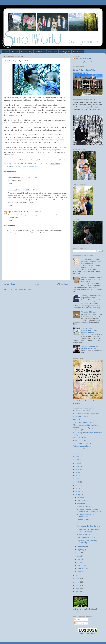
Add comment (10, 225)
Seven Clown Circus (61, 160)
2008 (78, 582)
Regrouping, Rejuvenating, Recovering (87, 541)
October (81, 504)
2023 (78, 457)
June (79, 556)
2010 (77, 576)
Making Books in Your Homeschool (85, 516)
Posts (77, 619)
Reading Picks (65, 52)
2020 (78, 466)
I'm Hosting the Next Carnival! (89, 526)
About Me (15, 52)
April (79, 562)
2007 (78, 585)
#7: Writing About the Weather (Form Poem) (88, 434)
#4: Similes (77, 419)
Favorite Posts (78, 52)
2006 (78, 588)
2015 (77, 482)
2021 (77, 463)
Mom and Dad (15, 167)
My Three (81, 523)
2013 (77, 488)
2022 (78, 460)
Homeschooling (26, 52)
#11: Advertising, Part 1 (82, 446)
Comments (79, 623)
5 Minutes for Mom (44, 160)
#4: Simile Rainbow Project (83, 422)
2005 (78, 591)
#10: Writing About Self (82, 443)
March (80, 565)
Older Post (63, 284)
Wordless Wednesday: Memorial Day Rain (90, 347)
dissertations (13, 177)
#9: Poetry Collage (80, 440)
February (81, 568)
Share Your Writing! (81, 449)
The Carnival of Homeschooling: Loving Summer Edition (90, 330)
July (79, 553)
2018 (77, 472)
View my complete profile (83, 62)
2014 (77, 485)
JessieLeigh (13, 190)
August (80, 550)
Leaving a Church (84, 520)
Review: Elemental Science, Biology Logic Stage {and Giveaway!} (92, 279)
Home (6, 52)
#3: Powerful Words (81, 416)
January (81, 572)
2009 (78, 579)
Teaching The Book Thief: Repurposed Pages (91, 297)
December (82, 497)
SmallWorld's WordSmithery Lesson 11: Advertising (88, 530)
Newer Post (10, 284)
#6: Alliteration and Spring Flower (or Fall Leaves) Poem (87, 429)
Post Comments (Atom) (23, 289)
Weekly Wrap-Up (84, 506)
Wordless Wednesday (29, 160)
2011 (77, 495)
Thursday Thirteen (89, 312)
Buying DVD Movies (88, 633)
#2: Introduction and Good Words (86, 414)
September (82, 546)
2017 (77, 476)
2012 (77, 491)
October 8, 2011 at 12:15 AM (31, 212)
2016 (77, 479)
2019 (77, 469)
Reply (10, 183)
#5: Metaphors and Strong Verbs (86, 425)
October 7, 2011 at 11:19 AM (28, 190)
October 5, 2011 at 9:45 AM (29, 177)
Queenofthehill (14, 212)
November (82, 500)
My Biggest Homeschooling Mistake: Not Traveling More (89, 510)
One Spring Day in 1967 (86, 537)
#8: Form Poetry (79, 437)
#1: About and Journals (82, 411)
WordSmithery (40, 52)
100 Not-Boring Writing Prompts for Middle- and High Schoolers (91, 261)
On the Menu (52, 52)
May (79, 559)
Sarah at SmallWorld (83, 59)
